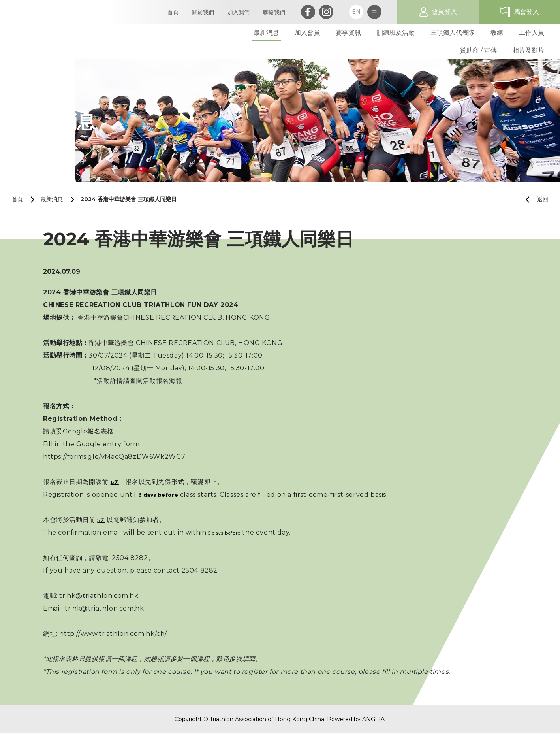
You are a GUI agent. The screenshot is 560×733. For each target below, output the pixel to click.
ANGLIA (373, 719)
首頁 (17, 199)
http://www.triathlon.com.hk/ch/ (113, 634)
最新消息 (52, 199)
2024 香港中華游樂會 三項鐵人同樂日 (129, 199)
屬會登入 (526, 12)
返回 (534, 199)
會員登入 (444, 12)
